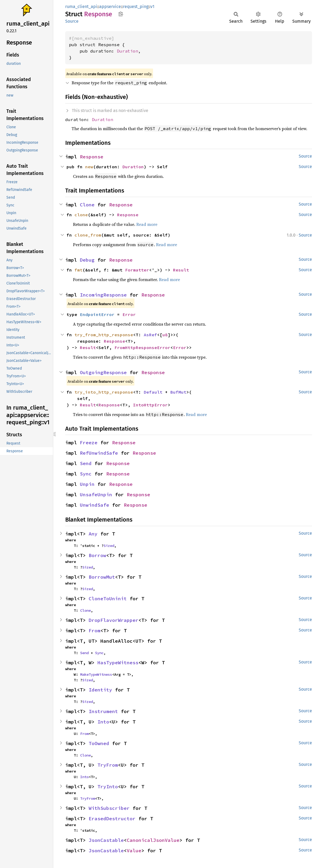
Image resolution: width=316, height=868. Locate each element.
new (89, 167)
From (95, 631)
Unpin (87, 484)
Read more (147, 224)
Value (134, 851)
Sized (109, 546)
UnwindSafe (95, 505)
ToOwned (99, 743)
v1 (152, 7)
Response (92, 157)
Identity (100, 690)
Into (103, 722)
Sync (86, 474)
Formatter (137, 270)
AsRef (150, 335)
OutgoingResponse (103, 372)
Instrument (103, 711)
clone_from (88, 235)
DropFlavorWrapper (114, 620)
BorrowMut (102, 577)
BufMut (178, 392)
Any (93, 534)
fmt (79, 270)
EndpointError (97, 314)
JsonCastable (106, 840)
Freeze (89, 443)
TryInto (108, 787)
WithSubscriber (109, 808)
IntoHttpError (150, 405)
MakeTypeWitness (96, 674)
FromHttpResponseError (142, 347)
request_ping (136, 7)
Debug (87, 260)
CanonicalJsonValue (153, 840)
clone (81, 215)
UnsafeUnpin (96, 495)
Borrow (97, 555)
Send (86, 463)
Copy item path (121, 14)
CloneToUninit (108, 599)
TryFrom (108, 765)
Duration (128, 51)
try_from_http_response (104, 335)
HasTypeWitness (118, 663)
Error (129, 314)
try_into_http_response (104, 392)
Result (181, 270)
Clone (87, 205)
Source (72, 21)
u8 (165, 335)
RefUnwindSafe (99, 453)
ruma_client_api (81, 7)
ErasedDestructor (112, 819)
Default (153, 392)
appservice (110, 7)
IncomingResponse (103, 295)
